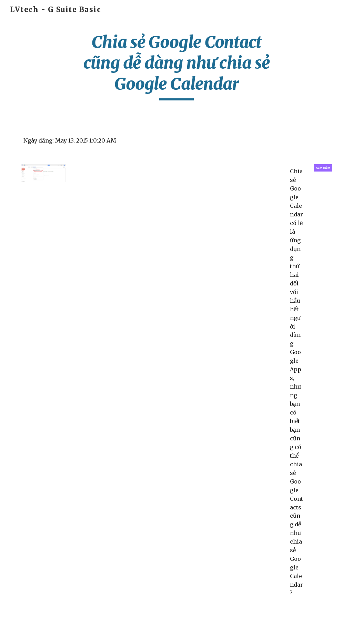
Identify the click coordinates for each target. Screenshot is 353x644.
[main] (176, 66)
